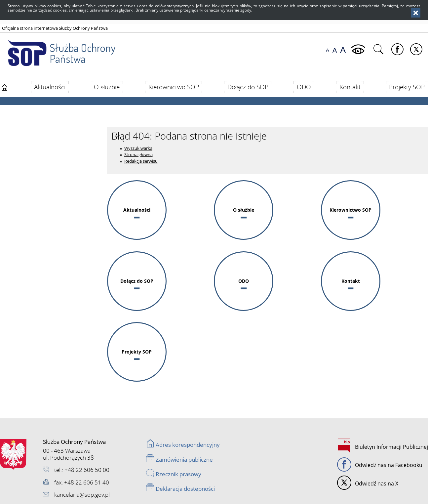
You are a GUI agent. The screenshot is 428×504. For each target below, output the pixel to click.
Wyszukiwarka (138, 148)
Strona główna (138, 154)
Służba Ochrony (58, 49)
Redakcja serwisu (141, 161)
